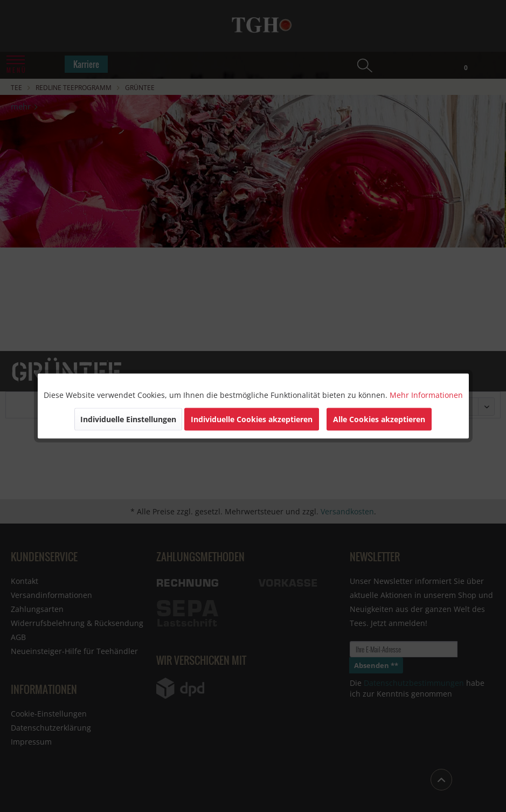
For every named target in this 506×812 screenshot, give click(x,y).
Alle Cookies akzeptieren (379, 419)
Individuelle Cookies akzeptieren (252, 419)
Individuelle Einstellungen (128, 419)
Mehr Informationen (426, 395)
